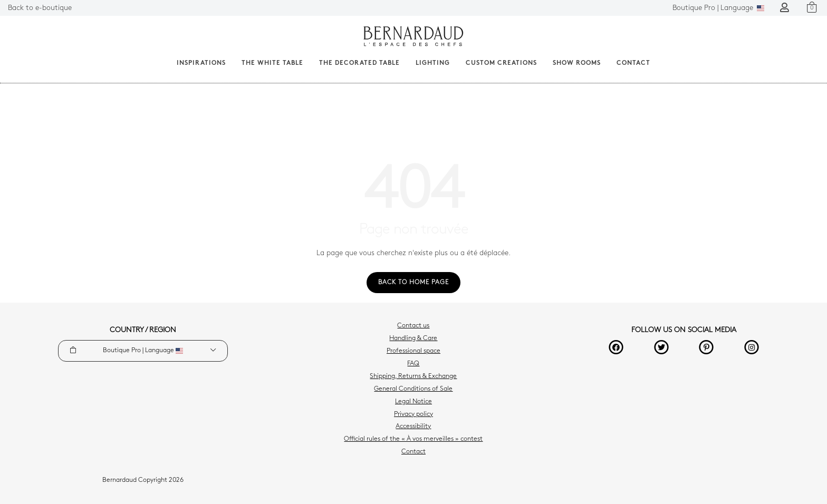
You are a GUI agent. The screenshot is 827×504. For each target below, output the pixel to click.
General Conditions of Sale (413, 389)
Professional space (413, 351)
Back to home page (413, 283)
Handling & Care (413, 338)
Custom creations (501, 63)
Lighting (433, 63)
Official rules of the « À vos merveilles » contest (413, 439)
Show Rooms (577, 63)
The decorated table (359, 63)
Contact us (413, 326)
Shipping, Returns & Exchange (413, 376)
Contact (633, 63)
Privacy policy (413, 414)
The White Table (272, 63)
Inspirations (201, 63)
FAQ (413, 364)
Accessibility (413, 427)
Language (718, 8)
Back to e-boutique (40, 8)
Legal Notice (413, 402)
